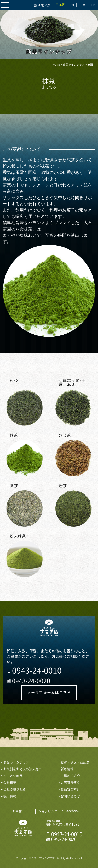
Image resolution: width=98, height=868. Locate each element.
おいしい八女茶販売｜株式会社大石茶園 (49, 630)
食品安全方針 (70, 789)
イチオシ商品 (13, 776)
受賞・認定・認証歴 (75, 762)
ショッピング (48, 811)
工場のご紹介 (70, 776)
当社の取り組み (15, 789)
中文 (82, 5)
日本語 (60, 5)
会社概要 (10, 783)
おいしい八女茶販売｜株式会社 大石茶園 (23, 830)
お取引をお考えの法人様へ (23, 769)
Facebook (72, 811)
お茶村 (17, 811)
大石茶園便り (70, 783)
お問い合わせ (70, 796)
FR (93, 5)
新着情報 (67, 769)
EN (72, 5)
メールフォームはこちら (49, 692)
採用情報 (10, 796)
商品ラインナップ (16, 762)
